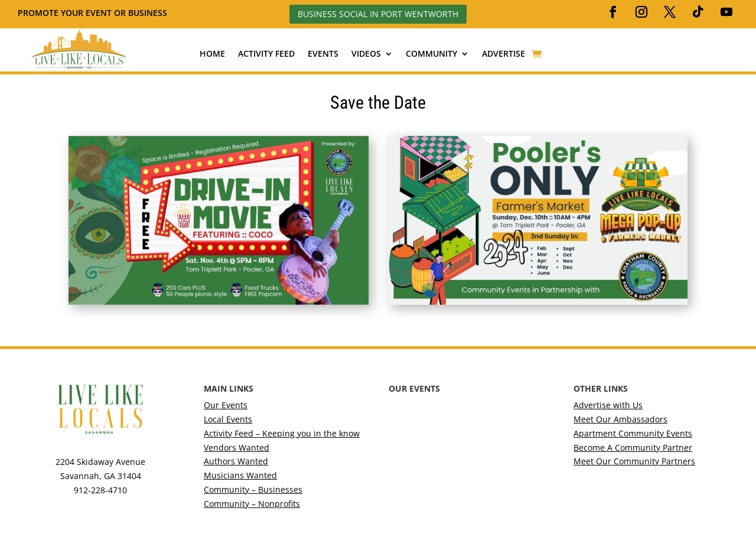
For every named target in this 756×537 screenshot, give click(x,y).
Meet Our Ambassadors (620, 419)
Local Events (228, 419)
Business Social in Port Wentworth (378, 14)
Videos (366, 54)
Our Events (226, 405)
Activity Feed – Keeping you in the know (282, 433)
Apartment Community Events (633, 433)
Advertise (504, 54)
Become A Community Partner (633, 448)
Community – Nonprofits (252, 504)
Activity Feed (266, 54)
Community (431, 54)
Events (323, 54)
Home (212, 54)
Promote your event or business (94, 13)
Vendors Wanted (237, 448)
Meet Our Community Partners (634, 461)
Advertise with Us (608, 405)
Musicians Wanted (240, 475)
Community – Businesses (253, 489)
